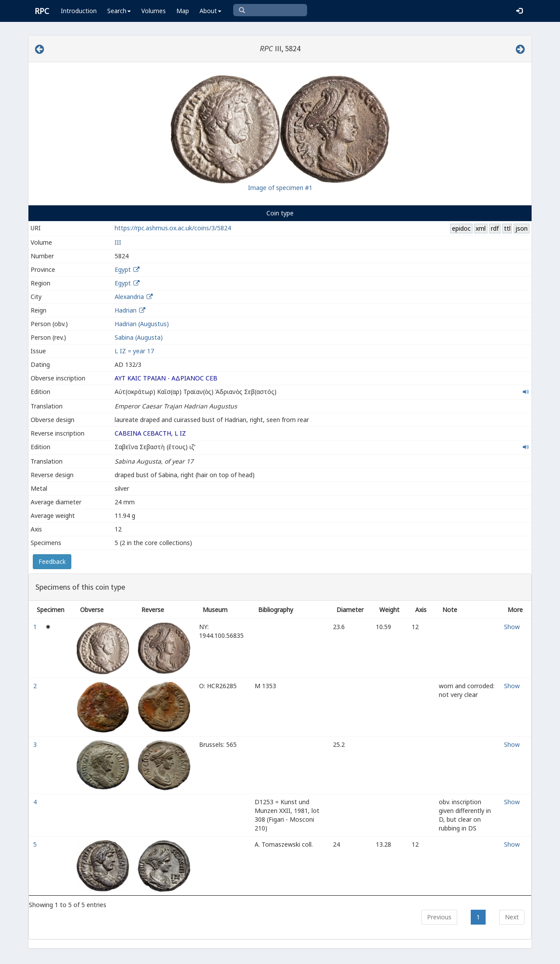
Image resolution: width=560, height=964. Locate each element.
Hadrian (126, 310)
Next (512, 917)
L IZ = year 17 (134, 351)
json (521, 228)
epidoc (461, 228)
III (118, 242)
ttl (507, 228)
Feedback (52, 561)
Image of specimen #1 (280, 188)
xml (481, 228)
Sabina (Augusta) (139, 337)
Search (119, 11)
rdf (495, 228)
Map (183, 11)
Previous (439, 917)
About (210, 11)
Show (512, 627)
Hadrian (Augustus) (142, 324)
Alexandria (129, 297)
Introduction (79, 11)
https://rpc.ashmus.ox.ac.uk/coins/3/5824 (173, 228)
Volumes (154, 11)
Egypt (123, 269)
